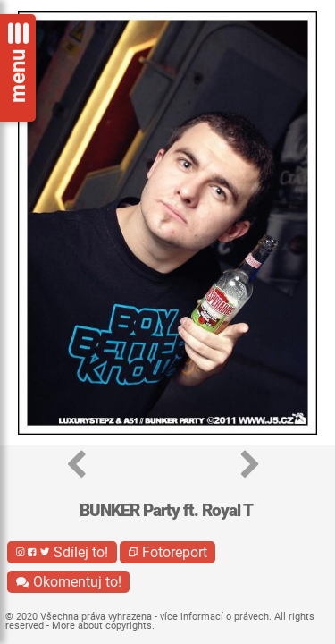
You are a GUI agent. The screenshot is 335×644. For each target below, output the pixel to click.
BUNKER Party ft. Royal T (166, 510)
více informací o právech (214, 617)
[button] (76, 466)
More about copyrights (102, 626)
